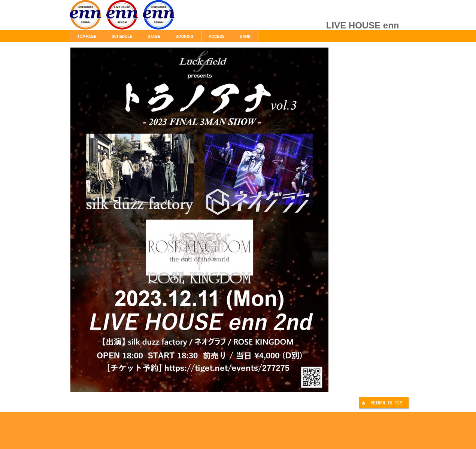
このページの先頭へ (385, 404)
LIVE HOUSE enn (154, 19)
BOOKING (185, 37)
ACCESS (217, 37)
